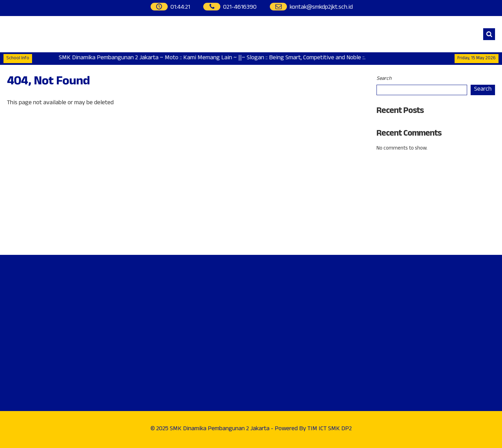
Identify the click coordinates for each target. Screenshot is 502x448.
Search (384, 79)
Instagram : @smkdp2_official (416, 240)
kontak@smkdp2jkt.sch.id (321, 8)
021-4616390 (240, 8)
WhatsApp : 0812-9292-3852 (414, 222)
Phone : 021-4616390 (405, 202)
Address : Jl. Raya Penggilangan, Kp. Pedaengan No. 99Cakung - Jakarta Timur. (423, 176)
